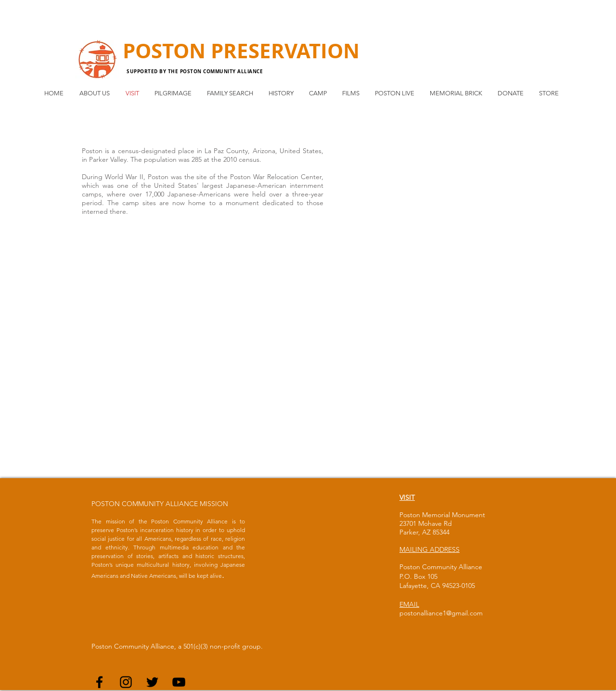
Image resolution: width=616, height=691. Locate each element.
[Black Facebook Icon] (99, 682)
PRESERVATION (285, 51)
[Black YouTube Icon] (179, 682)
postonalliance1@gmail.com (441, 613)
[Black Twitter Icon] (152, 682)
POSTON (167, 51)
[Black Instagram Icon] (126, 682)
